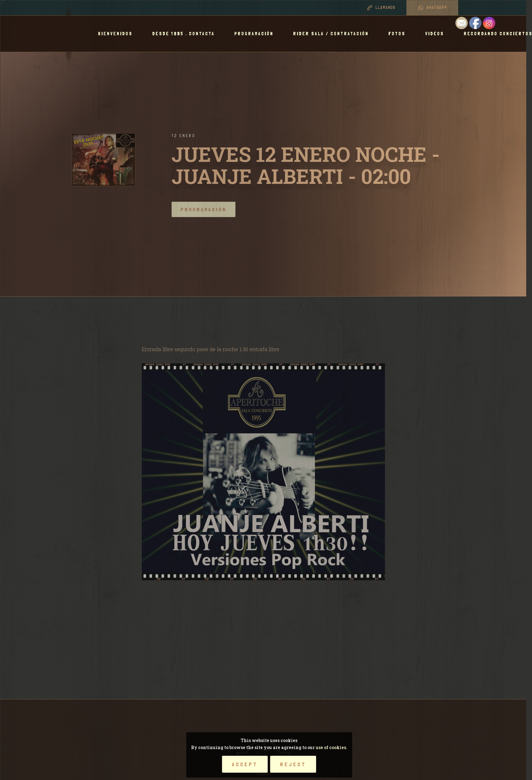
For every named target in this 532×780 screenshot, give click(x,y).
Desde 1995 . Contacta (186, 34)
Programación (257, 34)
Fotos (400, 34)
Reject (293, 764)
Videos (437, 34)
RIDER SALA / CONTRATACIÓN (334, 34)
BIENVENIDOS (118, 34)
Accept (245, 764)
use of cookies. (332, 747)
